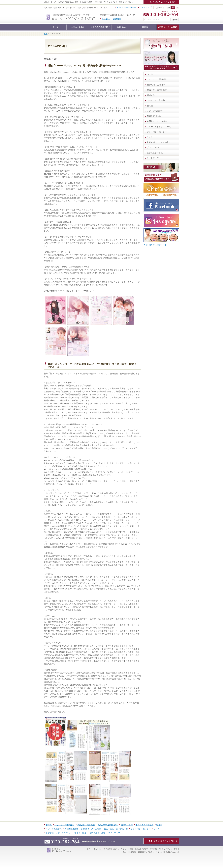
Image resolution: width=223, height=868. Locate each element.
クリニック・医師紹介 (157, 79)
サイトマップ (153, 158)
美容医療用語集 (154, 116)
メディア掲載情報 (155, 111)
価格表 (150, 106)
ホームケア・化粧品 (156, 100)
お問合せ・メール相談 (157, 121)
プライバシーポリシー (157, 132)
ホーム (150, 74)
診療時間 (117, 19)
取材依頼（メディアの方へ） (160, 142)
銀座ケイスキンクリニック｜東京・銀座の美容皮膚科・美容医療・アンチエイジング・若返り (97, 15)
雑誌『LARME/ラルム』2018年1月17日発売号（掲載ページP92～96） (86, 66)
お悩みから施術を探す (157, 90)
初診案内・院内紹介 (156, 85)
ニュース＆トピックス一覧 (159, 127)
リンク (150, 137)
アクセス (106, 19)
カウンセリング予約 (161, 2)
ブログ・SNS (153, 147)
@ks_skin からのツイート (155, 245)
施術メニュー (153, 95)
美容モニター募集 (155, 153)
